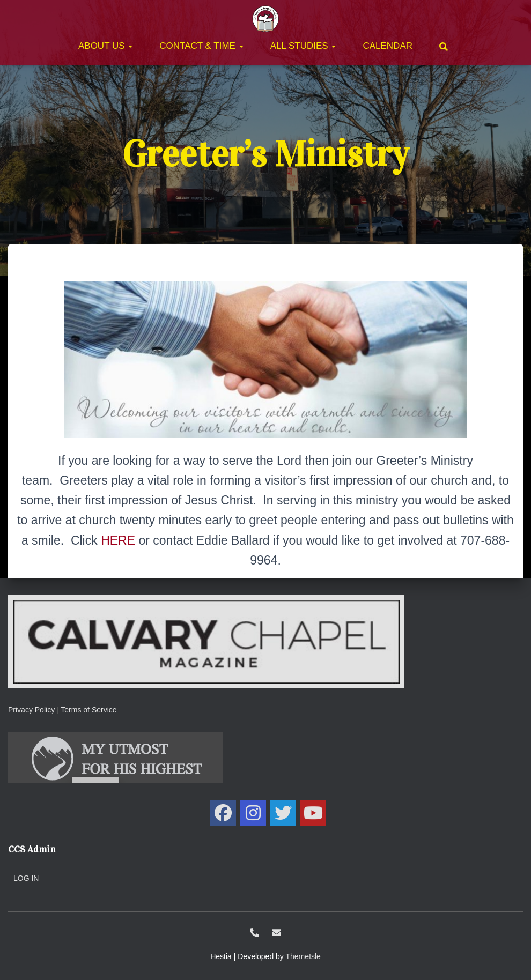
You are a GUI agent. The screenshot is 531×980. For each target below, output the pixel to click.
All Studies (303, 46)
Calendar (388, 46)
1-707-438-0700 (255, 933)
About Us (105, 46)
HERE (118, 540)
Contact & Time (201, 46)
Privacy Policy (31, 710)
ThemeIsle (303, 956)
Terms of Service (88, 710)
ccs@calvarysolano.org (276, 933)
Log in (26, 878)
